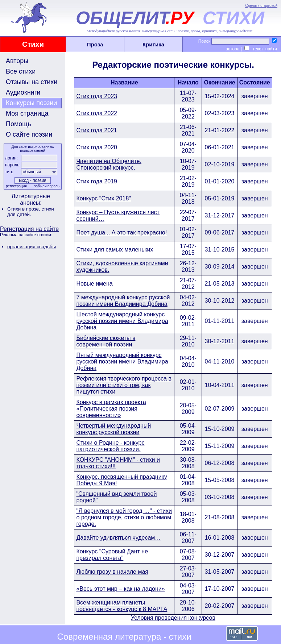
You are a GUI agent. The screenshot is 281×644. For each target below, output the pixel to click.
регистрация (16, 186)
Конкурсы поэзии (31, 103)
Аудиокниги (23, 92)
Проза (95, 44)
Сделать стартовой (261, 6)
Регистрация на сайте (29, 229)
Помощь (18, 124)
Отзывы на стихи (32, 82)
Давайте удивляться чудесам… (118, 538)
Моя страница (27, 113)
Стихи (33, 44)
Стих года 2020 (97, 147)
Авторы (17, 61)
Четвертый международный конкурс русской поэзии (113, 429)
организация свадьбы (32, 247)
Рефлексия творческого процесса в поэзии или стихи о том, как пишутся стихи (124, 385)
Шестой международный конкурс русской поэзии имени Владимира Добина (122, 321)
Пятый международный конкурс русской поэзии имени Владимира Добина (122, 362)
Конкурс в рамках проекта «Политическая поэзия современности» (111, 409)
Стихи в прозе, (24, 209)
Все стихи (21, 71)
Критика (153, 44)
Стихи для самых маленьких (115, 250)
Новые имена (94, 284)
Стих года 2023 (97, 96)
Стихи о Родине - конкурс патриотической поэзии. (110, 446)
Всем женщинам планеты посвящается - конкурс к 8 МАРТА (122, 606)
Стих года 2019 (97, 181)
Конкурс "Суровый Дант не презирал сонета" (112, 555)
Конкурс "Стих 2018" (104, 198)
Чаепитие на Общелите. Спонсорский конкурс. (109, 164)
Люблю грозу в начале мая (112, 572)
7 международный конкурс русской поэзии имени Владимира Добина (123, 301)
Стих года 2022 (97, 113)
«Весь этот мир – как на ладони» (120, 589)
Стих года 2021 (97, 130)
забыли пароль (47, 186)
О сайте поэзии (29, 134)
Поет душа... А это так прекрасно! (121, 232)
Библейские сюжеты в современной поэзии (106, 341)
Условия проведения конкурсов (173, 618)
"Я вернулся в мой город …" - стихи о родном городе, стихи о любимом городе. (124, 517)
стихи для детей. (31, 212)
